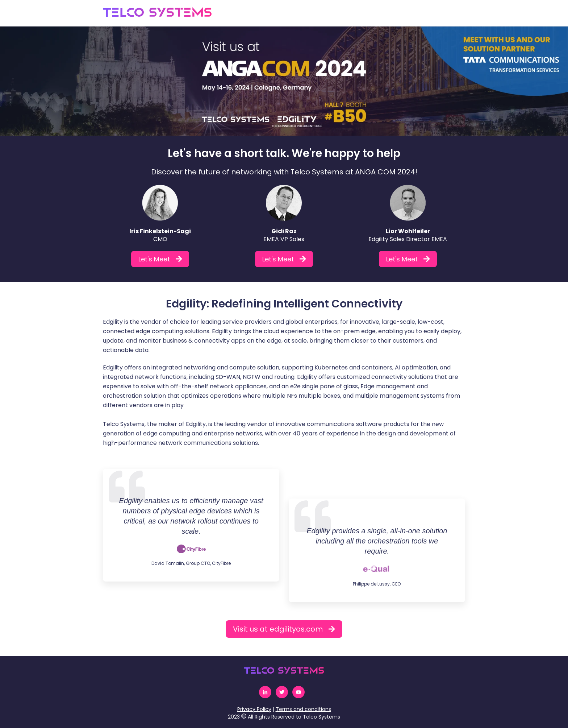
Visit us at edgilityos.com (284, 629)
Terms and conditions (303, 709)
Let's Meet (160, 259)
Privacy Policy (254, 709)
